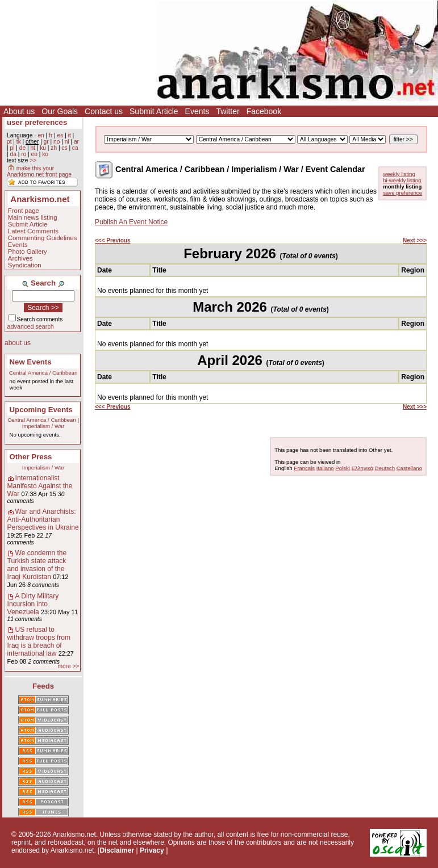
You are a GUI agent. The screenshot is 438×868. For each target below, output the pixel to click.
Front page (24, 211)
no (57, 142)
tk (19, 142)
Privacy (152, 850)
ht (33, 148)
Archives (20, 258)
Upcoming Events (41, 410)
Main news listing (33, 217)
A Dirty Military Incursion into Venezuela (33, 604)
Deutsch (385, 468)
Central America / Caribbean (43, 373)
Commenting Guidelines (43, 238)
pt (9, 142)
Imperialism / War (43, 426)
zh (54, 148)
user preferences (37, 122)
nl (67, 142)
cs (64, 148)
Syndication (25, 265)
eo (34, 154)
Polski (343, 468)
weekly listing (399, 174)
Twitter (228, 111)
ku (43, 148)
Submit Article (154, 111)
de (22, 148)
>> (33, 160)
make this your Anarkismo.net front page (39, 171)
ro (24, 154)
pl (12, 148)
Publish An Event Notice (131, 222)
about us (18, 343)
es (61, 135)
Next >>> (415, 240)
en (41, 135)
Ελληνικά (362, 468)
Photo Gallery (28, 251)
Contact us (104, 111)
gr (46, 142)
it (70, 135)
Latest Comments (33, 231)
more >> (68, 666)
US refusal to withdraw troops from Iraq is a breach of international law (39, 641)
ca (75, 148)
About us (19, 111)
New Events (31, 362)
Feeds (43, 686)
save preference (402, 193)
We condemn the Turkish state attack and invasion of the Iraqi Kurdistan (37, 565)
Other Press (31, 457)
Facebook (264, 111)
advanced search (31, 326)
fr (51, 135)
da (13, 154)
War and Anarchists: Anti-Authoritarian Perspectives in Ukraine (43, 519)
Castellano (409, 468)
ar (76, 142)
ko (45, 154)
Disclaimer (117, 850)
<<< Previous (113, 240)
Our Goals (60, 111)
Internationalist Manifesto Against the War (40, 486)
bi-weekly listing (402, 180)
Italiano (325, 468)
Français (304, 468)
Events (197, 111)
